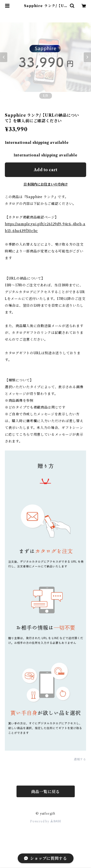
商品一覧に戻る (46, 792)
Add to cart (45, 170)
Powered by (45, 821)
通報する (80, 759)
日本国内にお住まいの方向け (46, 184)
